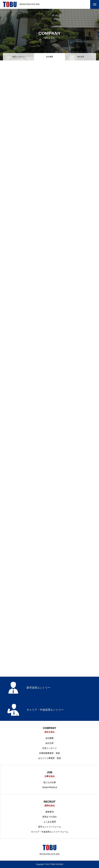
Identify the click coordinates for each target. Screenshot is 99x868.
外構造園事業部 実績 (49, 753)
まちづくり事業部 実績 (49, 758)
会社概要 (49, 738)
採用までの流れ (50, 817)
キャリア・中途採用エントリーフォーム (50, 832)
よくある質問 (50, 822)
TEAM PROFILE (50, 787)
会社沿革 (81, 57)
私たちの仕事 (50, 782)
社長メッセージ (18, 57)
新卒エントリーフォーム (50, 827)
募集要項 (50, 812)
